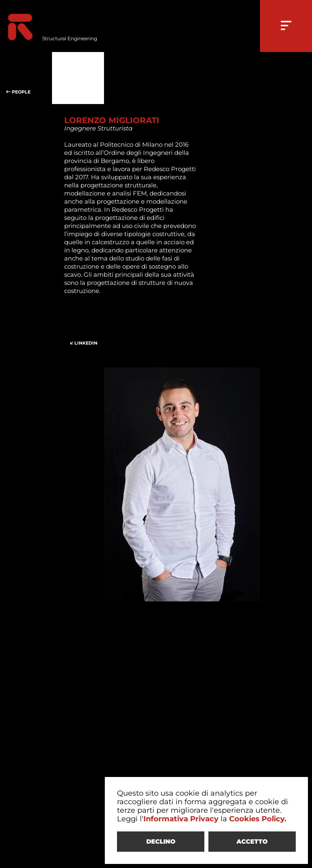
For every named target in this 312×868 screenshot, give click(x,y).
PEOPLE (26, 78)
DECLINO (161, 841)
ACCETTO (252, 841)
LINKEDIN (90, 329)
